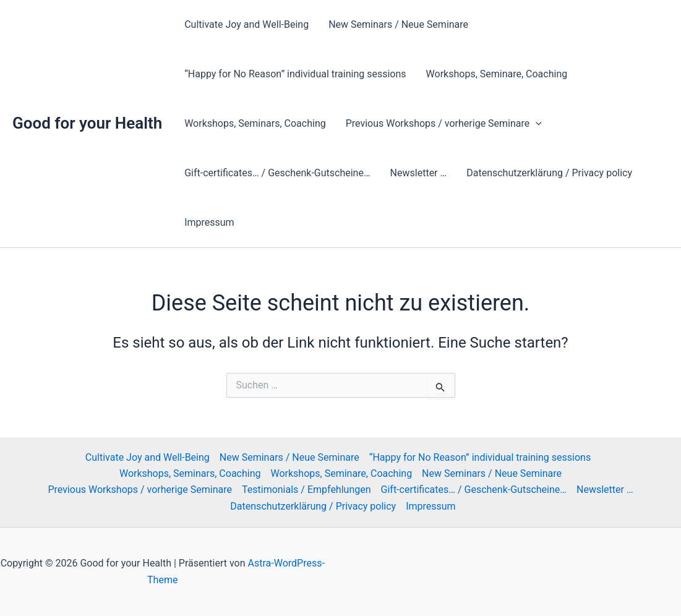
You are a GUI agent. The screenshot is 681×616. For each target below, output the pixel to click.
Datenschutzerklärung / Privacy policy (549, 173)
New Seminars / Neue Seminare (398, 24)
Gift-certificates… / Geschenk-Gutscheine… (277, 173)
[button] (536, 124)
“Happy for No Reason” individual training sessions (295, 74)
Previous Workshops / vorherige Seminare (444, 124)
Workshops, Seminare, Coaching (497, 74)
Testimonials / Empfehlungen (306, 490)
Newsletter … (419, 173)
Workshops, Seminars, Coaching (255, 123)
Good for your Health (87, 123)
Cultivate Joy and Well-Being (246, 24)
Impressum (209, 222)
